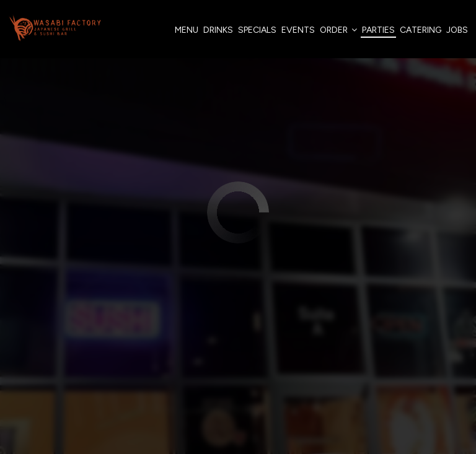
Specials (257, 31)
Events (297, 31)
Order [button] (338, 31)
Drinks (218, 31)
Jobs (456, 31)
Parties (378, 31)
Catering (420, 31)
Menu (186, 31)
